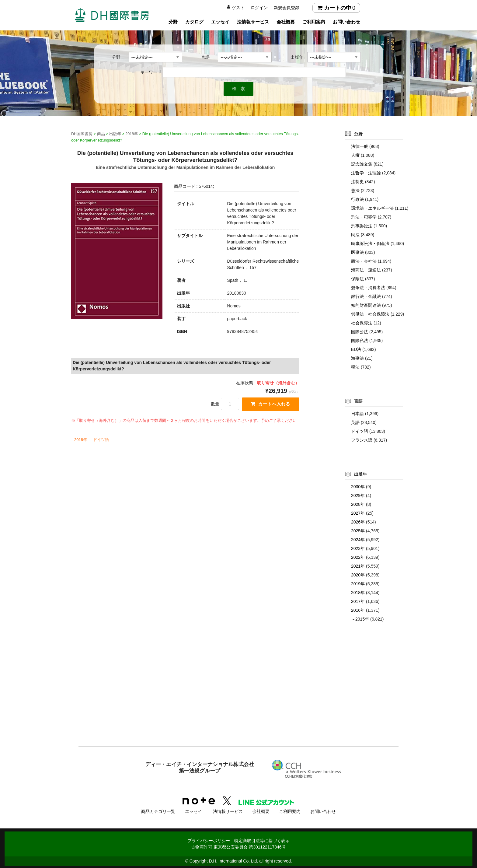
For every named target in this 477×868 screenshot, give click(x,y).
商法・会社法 (364, 261)
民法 (355, 235)
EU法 (356, 349)
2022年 (358, 557)
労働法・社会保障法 (370, 314)
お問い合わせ (346, 22)
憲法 (355, 191)
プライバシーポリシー (209, 840)
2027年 (358, 513)
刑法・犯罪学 (364, 217)
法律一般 (360, 146)
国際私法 (360, 341)
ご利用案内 (314, 22)
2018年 (81, 440)
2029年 (358, 495)
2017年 (358, 601)
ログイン (259, 8)
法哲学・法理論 (366, 173)
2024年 (358, 540)
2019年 (358, 584)
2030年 (358, 487)
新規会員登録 (287, 8)
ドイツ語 (101, 440)
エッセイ (220, 22)
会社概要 (286, 22)
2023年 (358, 548)
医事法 (357, 252)
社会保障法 (362, 323)
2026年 (358, 522)
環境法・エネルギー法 (372, 208)
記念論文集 (362, 164)
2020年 (358, 575)
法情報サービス (253, 22)
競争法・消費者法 (368, 288)
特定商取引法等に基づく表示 (262, 840)
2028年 (358, 504)
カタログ (194, 22)
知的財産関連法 (366, 305)
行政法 (357, 199)
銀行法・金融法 (366, 296)
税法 (355, 367)
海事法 (357, 358)
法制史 (357, 182)
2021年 (358, 566)
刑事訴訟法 (362, 226)
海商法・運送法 (366, 270)
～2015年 (360, 619)
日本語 (357, 414)
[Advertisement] (238, 696)
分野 (173, 22)
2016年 (358, 610)
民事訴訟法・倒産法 (370, 243)
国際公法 (360, 332)
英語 (355, 422)
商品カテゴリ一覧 (158, 810)
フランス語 (362, 440)
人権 (355, 155)
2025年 (358, 531)
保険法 (357, 279)
